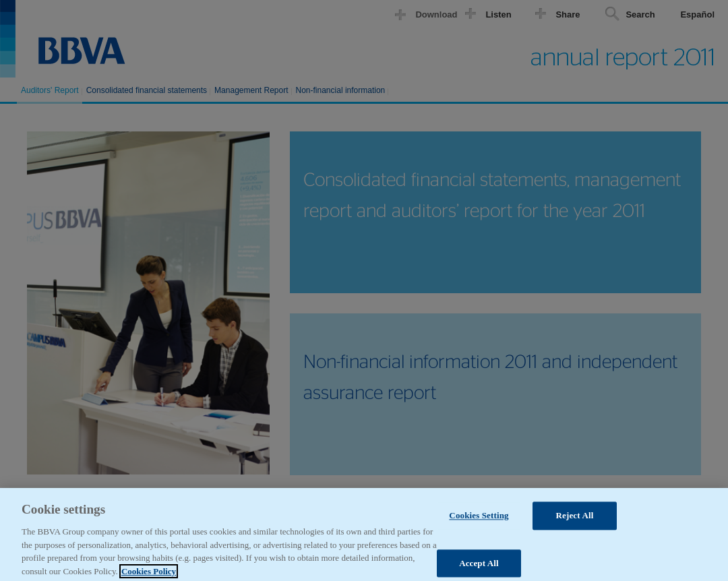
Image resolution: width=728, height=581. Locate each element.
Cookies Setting (479, 521)
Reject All (575, 521)
